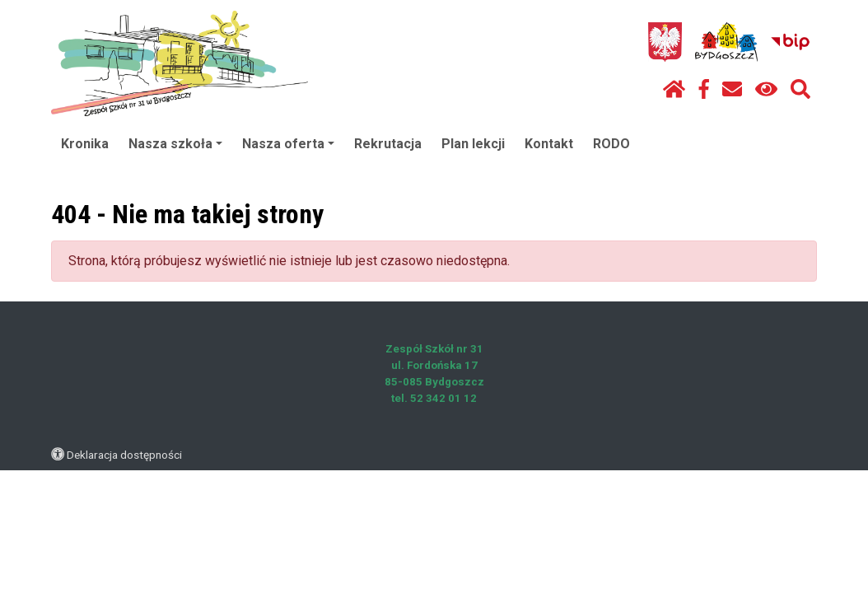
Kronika (85, 144)
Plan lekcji (473, 144)
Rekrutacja (388, 144)
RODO (611, 144)
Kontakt (549, 144)
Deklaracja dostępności (124, 455)
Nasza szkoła (175, 144)
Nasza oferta (288, 144)
